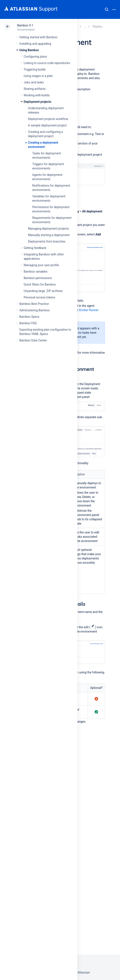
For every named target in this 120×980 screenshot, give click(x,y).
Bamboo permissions (38, 278)
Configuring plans (35, 57)
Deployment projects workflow (48, 119)
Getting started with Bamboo (38, 37)
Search (107, 9)
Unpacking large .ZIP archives (43, 291)
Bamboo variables (36, 272)
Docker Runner (89, 310)
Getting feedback (35, 248)
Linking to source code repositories (47, 63)
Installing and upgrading (35, 44)
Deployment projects (37, 102)
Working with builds (37, 95)
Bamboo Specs (29, 317)
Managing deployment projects (48, 229)
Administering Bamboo (35, 310)
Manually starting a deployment (49, 235)
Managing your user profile (41, 265)
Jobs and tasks (34, 82)
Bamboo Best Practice (34, 304)
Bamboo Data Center (33, 340)
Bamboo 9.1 (25, 25)
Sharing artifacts (35, 89)
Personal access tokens (39, 297)
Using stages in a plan (38, 76)
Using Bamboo (29, 50)
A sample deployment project (47, 125)
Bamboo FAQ (28, 323)
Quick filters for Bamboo (40, 284)
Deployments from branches (47, 241)
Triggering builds (35, 69)
